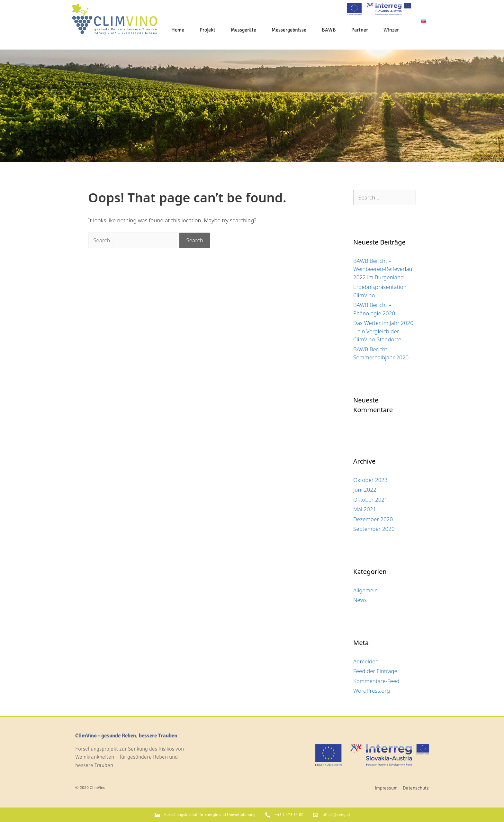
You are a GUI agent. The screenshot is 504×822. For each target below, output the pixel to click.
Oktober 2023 (370, 480)
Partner (360, 30)
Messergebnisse (289, 30)
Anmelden (366, 661)
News (360, 600)
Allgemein (365, 590)
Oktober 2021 (370, 499)
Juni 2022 (365, 490)
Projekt (207, 30)
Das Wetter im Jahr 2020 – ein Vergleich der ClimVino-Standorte (383, 331)
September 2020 (374, 529)
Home (178, 30)
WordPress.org (372, 691)
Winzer (391, 30)
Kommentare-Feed (376, 681)
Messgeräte (243, 30)
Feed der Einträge (375, 671)
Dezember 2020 (373, 519)
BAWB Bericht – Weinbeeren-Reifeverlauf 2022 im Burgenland (384, 269)
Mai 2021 (365, 509)
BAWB (329, 30)
